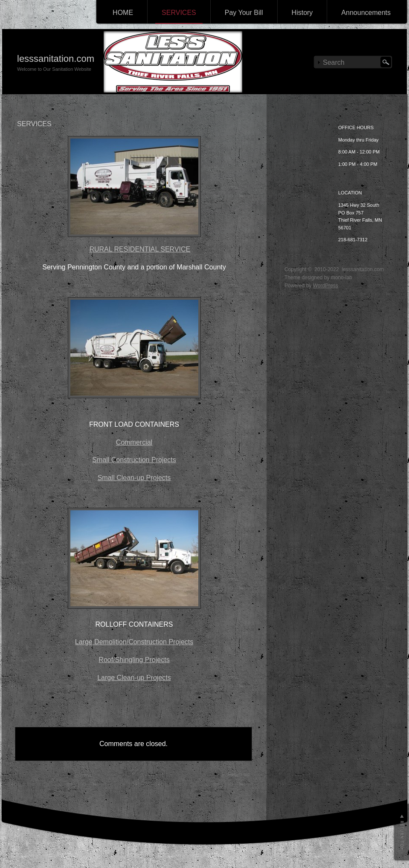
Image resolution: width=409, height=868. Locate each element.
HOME (123, 13)
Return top (239, 774)
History (302, 13)
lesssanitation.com (56, 59)
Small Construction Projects (134, 460)
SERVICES (179, 13)
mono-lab (342, 278)
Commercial (134, 442)
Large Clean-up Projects (134, 678)
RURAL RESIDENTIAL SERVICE (140, 249)
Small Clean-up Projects (134, 478)
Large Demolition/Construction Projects (134, 642)
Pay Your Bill (244, 13)
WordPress (326, 286)
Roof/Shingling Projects (134, 660)
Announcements (366, 13)
